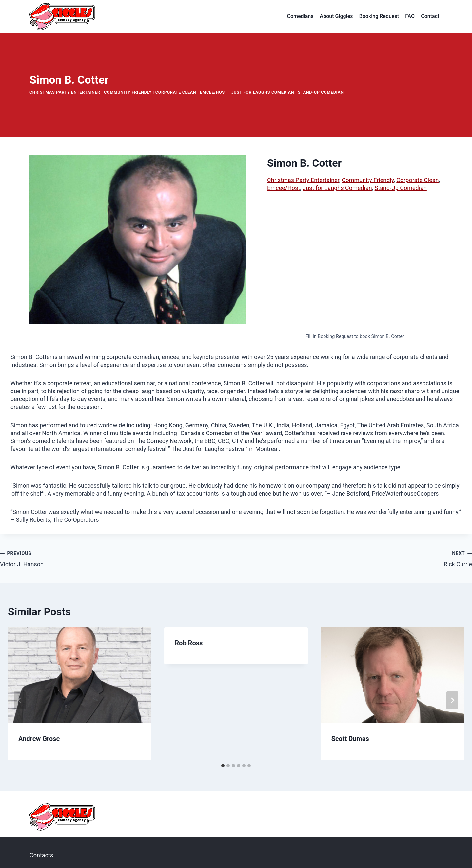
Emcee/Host (214, 92)
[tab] (223, 766)
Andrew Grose (39, 739)
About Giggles (336, 16)
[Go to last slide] (20, 700)
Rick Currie (357, 558)
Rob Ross (189, 643)
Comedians (300, 16)
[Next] (452, 700)
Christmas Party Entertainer (65, 92)
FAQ (410, 16)
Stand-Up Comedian (321, 92)
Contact (430, 16)
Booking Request (379, 16)
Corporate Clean (176, 92)
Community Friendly (128, 92)
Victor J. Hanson (115, 558)
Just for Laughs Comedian (263, 92)
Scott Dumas (350, 739)
